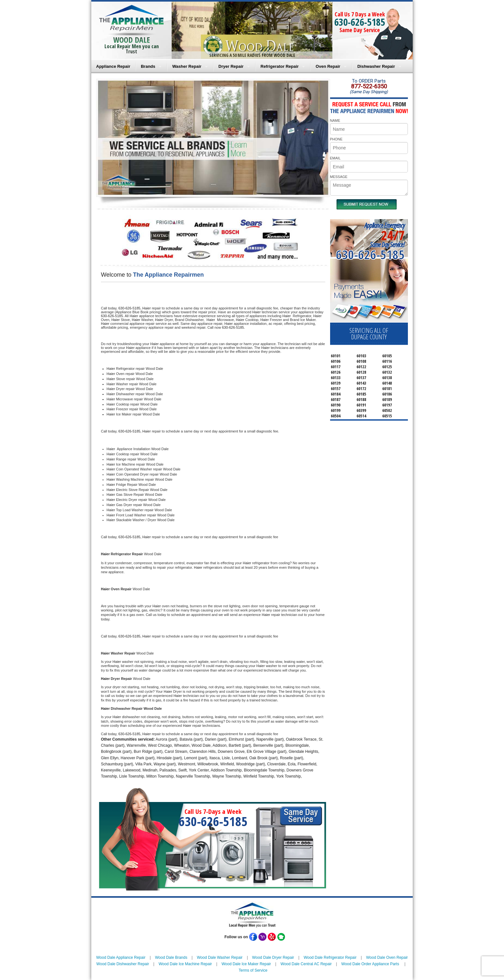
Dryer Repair (231, 66)
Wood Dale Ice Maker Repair (246, 964)
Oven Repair (328, 66)
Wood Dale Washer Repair (220, 958)
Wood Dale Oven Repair (387, 958)
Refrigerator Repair (280, 66)
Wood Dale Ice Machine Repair (185, 964)
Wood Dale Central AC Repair (306, 964)
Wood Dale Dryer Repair (273, 958)
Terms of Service (253, 970)
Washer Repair (187, 66)
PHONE (336, 139)
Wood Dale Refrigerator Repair (330, 958)
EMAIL (335, 158)
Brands (148, 66)
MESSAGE (339, 177)
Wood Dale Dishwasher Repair (123, 964)
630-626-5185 (360, 22)
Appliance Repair (113, 66)
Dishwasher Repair (376, 66)
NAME (335, 120)
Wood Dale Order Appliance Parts (370, 964)
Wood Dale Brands (171, 958)
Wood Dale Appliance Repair (121, 958)
